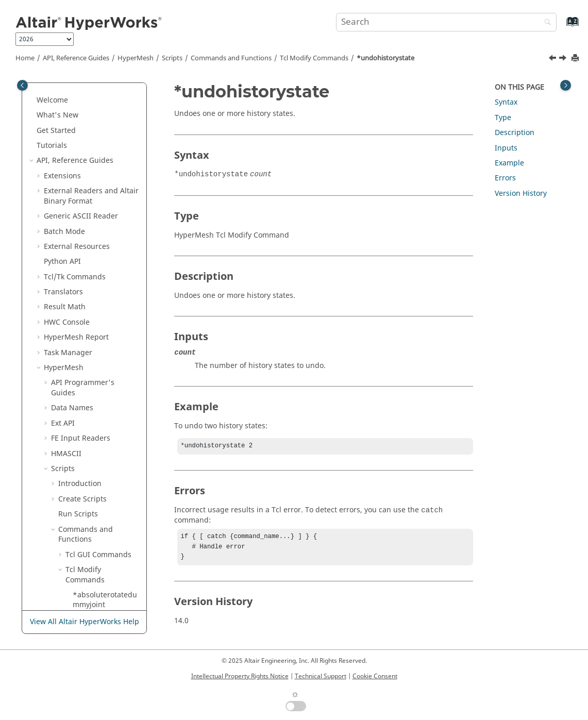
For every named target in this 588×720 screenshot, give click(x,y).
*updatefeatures (102, 552)
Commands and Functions (231, 58)
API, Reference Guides (76, 58)
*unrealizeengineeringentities (105, 406)
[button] (69, 83)
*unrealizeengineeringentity (105, 431)
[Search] (545, 23)
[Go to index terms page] (561, 27)
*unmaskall (93, 274)
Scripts (172, 58)
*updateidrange (101, 592)
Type (503, 118)
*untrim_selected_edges (106, 482)
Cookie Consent (375, 676)
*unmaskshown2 (102, 386)
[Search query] (446, 22)
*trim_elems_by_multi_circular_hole (105, 128)
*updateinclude (100, 608)
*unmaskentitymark (105, 335)
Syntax (506, 102)
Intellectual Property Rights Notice (240, 676)
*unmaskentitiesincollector (105, 310)
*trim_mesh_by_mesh (106, 153)
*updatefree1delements (104, 572)
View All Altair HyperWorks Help (85, 622)
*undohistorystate (385, 58)
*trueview (90, 199)
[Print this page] (576, 58)
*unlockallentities (103, 229)
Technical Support (321, 676)
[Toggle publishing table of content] (22, 85)
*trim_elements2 (102, 108)
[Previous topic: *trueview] (553, 59)
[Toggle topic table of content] (566, 85)
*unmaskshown (100, 370)
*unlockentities (99, 244)
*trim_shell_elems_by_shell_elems (105, 179)
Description (515, 133)
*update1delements (106, 507)
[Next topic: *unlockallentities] (564, 59)
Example (509, 163)
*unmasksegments (106, 355)
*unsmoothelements (105, 456)
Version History (521, 194)
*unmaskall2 (95, 290)
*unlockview (94, 259)
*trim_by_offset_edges (105, 88)
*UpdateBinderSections (106, 532)
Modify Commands (314, 58)
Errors (505, 178)
